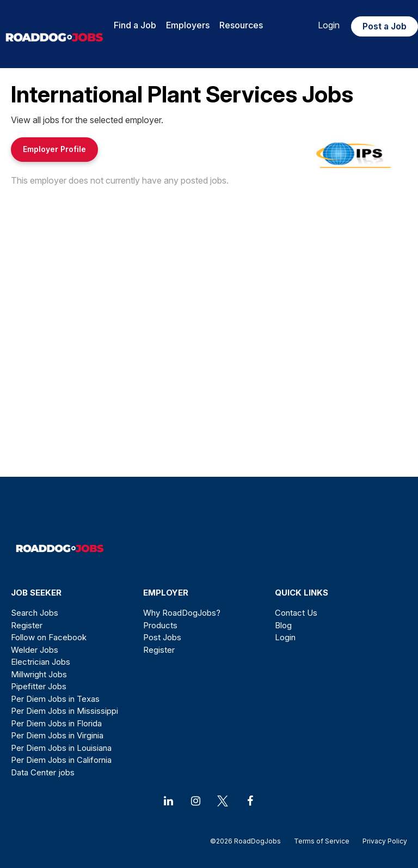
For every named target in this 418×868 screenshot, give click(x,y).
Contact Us (296, 613)
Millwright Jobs (39, 674)
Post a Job (385, 26)
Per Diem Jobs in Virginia (57, 735)
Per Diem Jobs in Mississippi (64, 711)
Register (27, 625)
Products (160, 625)
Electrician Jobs (41, 662)
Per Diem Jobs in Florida (56, 723)
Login (329, 25)
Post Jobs (162, 637)
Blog (283, 625)
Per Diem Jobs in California (61, 760)
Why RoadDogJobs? (182, 613)
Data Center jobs (43, 772)
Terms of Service (322, 841)
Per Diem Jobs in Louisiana (61, 748)
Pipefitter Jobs (39, 686)
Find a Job (135, 25)
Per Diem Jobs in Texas (55, 699)
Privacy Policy (382, 841)
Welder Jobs (35, 650)
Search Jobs (35, 613)
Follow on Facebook (49, 637)
